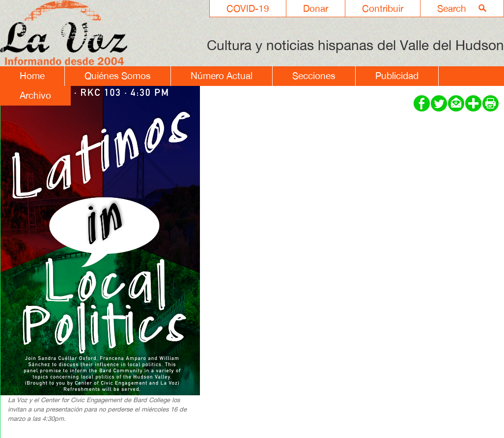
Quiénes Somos (118, 76)
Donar (316, 8)
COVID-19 (248, 8)
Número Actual (222, 76)
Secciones (314, 76)
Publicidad (397, 76)
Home (32, 76)
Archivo (35, 95)
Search (452, 8)
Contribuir (383, 8)
